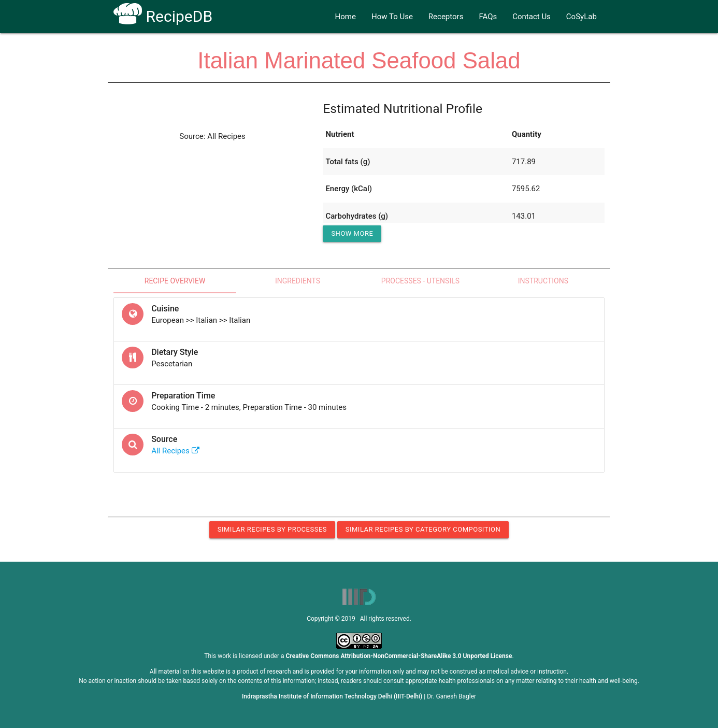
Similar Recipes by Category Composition (423, 529)
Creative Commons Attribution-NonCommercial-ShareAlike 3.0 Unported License (399, 656)
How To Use (392, 17)
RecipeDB (163, 16)
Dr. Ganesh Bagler (451, 696)
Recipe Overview (175, 281)
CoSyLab (581, 17)
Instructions (543, 281)
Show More (352, 233)
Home (346, 17)
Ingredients (298, 281)
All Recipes (175, 451)
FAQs (488, 17)
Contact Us (532, 17)
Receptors (446, 17)
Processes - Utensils (420, 281)
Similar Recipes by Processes (272, 529)
